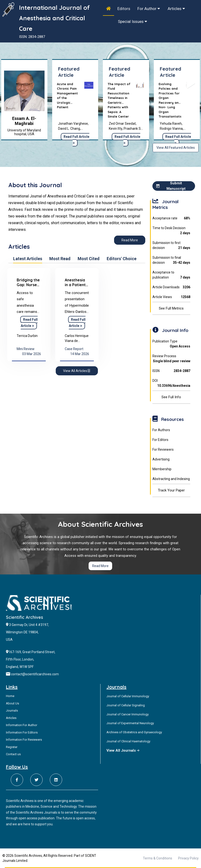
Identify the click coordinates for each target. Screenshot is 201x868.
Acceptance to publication (171, 275)
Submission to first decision (171, 246)
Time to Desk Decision (171, 231)
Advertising (161, 459)
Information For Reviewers (24, 740)
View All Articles (77, 371)
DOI (171, 383)
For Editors (160, 440)
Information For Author (22, 725)
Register (12, 747)
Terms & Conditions (158, 858)
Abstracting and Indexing (171, 479)
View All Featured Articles (176, 148)
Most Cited (89, 259)
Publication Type (171, 344)
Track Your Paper (171, 490)
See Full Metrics (171, 308)
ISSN (171, 371)
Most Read (60, 259)
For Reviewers (163, 449)
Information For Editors (22, 732)
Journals (12, 710)
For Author (149, 9)
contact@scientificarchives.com (35, 674)
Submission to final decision (171, 260)
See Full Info (171, 397)
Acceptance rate (171, 218)
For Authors (161, 430)
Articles (176, 9)
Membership (162, 469)
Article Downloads (171, 287)
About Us (13, 703)
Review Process (171, 359)
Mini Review (26, 349)
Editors (124, 9)
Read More (130, 240)
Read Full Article (76, 140)
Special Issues (133, 21)
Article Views (171, 297)
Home (10, 696)
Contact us (13, 754)
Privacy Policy (188, 858)
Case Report (74, 349)
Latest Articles (28, 259)
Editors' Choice (122, 259)
